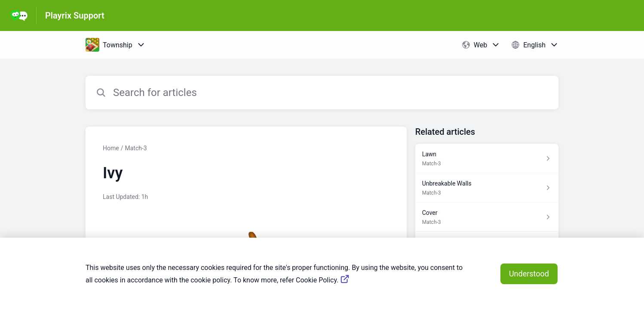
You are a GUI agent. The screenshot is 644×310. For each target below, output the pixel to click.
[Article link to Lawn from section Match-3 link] (487, 158)
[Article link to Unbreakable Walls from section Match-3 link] (487, 188)
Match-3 (136, 148)
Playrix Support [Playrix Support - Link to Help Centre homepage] (75, 15)
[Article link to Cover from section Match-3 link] (487, 217)
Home (111, 148)
